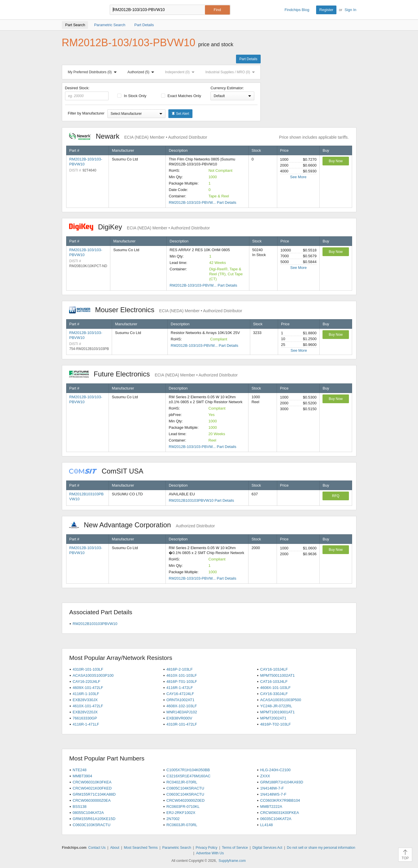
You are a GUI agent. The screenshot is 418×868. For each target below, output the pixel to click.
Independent (181, 72)
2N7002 (173, 819)
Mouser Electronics (156, 310)
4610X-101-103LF (182, 675)
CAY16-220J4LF (86, 682)
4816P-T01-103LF (182, 682)
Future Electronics (153, 374)
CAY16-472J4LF (180, 694)
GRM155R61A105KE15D (94, 819)
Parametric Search (177, 848)
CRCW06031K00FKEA (280, 813)
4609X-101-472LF (88, 688)
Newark (138, 136)
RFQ (336, 496)
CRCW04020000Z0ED (185, 800)
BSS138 (80, 807)
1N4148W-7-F (272, 788)
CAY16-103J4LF (274, 669)
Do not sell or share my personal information (321, 848)
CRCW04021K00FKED (92, 788)
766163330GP (85, 718)
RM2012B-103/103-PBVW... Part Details (202, 202)
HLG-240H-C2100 (275, 770)
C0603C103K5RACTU (91, 825)
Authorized (142, 72)
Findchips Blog (297, 10)
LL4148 (266, 825)
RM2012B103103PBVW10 (95, 624)
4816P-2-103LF (179, 669)
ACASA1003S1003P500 (281, 700)
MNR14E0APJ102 (182, 712)
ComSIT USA (109, 471)
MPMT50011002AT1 (277, 675)
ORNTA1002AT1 (180, 700)
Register (326, 10)
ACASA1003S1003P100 (93, 675)
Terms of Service (235, 848)
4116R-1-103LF (86, 694)
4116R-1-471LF (86, 724)
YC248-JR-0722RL (276, 706)
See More (298, 177)
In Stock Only (132, 96)
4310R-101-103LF (88, 669)
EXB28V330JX (85, 700)
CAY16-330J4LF (274, 694)
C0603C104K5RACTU (185, 794)
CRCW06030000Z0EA (92, 800)
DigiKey (139, 227)
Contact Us (97, 848)
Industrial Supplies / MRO (231, 72)
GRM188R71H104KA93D (282, 782)
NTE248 (80, 770)
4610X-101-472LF (88, 706)
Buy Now (336, 161)
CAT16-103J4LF (274, 682)
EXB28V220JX (85, 712)
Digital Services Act (267, 848)
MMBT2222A (271, 807)
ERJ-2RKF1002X (181, 813)
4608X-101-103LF (275, 688)
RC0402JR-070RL (182, 782)
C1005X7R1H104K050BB (188, 770)
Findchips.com (81, 10)
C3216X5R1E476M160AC (188, 776)
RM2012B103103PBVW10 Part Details (201, 500)
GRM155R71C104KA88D (94, 794)
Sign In (350, 10)
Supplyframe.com (232, 861)
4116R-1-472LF (180, 688)
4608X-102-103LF (182, 706)
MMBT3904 (82, 776)
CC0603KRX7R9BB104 (280, 800)
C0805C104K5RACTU (185, 788)
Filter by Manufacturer (86, 113)
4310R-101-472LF (182, 724)
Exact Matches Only (181, 96)
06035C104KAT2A (276, 819)
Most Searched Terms (141, 848)
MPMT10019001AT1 (277, 712)
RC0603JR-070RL (182, 825)
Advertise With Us (210, 853)
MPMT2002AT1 (273, 718)
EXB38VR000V (179, 718)
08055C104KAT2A (88, 813)
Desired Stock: (87, 93)
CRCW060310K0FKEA (92, 782)
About (115, 848)
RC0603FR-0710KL (183, 807)
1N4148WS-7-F (273, 794)
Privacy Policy (207, 848)
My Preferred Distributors (93, 72)
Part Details (248, 59)
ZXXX (265, 776)
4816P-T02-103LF (275, 724)
